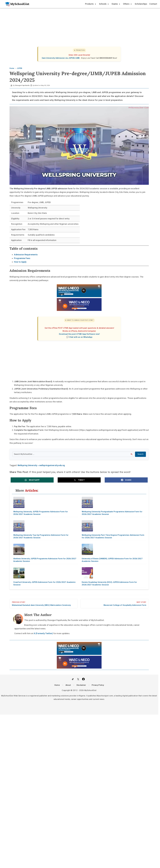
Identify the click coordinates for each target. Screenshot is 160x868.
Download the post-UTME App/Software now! (79, 334)
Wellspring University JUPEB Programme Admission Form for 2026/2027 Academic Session (41, 513)
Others (127, 4)
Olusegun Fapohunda (22, 85)
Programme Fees (22, 258)
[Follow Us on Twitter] (78, 680)
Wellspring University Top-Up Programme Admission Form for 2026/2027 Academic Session (41, 536)
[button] (32, 480)
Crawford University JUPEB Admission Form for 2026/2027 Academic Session (44, 583)
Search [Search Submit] (141, 454)
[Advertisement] (77, 25)
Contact (153, 4)
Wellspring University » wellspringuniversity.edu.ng (41, 465)
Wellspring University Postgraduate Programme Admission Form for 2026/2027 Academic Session (112, 513)
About (68, 685)
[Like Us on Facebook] (83, 680)
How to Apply (20, 262)
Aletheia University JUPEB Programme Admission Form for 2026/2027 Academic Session (45, 560)
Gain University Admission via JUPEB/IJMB (61, 58)
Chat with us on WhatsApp (81, 337)
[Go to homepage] (16, 4)
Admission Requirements (26, 255)
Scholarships (141, 4)
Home (57, 685)
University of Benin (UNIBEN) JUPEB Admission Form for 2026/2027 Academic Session (112, 560)
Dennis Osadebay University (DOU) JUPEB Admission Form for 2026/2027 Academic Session (109, 583)
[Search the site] (73, 454)
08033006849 (106, 58)
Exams (116, 4)
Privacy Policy (98, 685)
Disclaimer (81, 685)
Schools (104, 4)
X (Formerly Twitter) (43, 633)
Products (90, 4)
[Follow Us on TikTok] (73, 680)
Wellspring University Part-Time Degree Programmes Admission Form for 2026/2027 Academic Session (113, 536)
